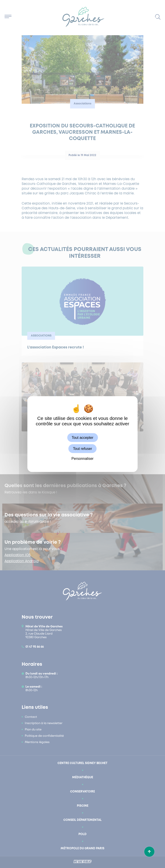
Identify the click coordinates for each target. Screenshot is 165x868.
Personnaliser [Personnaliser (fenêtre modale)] (82, 459)
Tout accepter (82, 437)
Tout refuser (82, 448)
